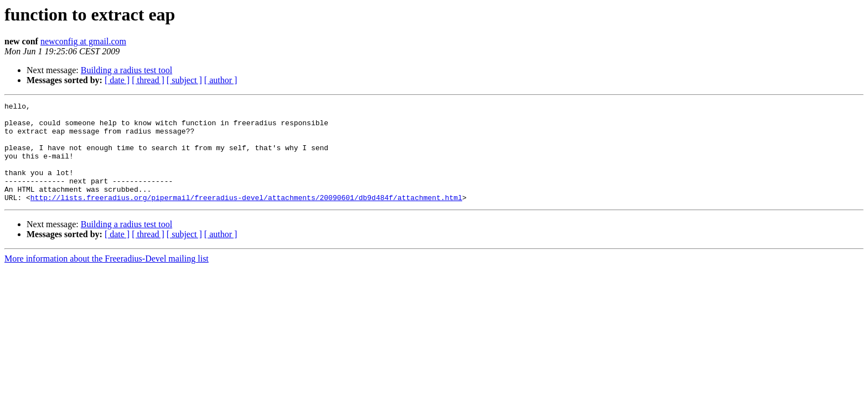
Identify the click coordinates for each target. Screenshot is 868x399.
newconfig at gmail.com (83, 41)
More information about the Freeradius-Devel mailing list (107, 278)
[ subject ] (184, 80)
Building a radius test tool (126, 70)
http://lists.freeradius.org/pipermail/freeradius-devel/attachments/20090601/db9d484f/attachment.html (246, 217)
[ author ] (221, 80)
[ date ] (117, 80)
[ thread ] (148, 80)
